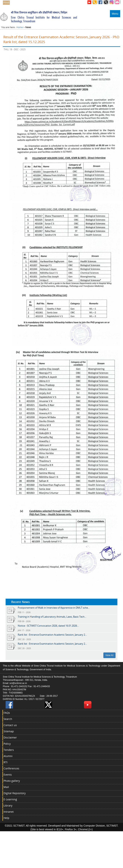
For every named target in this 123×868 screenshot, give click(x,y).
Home (20, 27)
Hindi (6, 3)
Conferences (11, 768)
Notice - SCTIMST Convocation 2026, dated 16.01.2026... (48, 626)
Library (8, 805)
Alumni (8, 756)
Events (8, 775)
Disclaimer (10, 737)
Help (6, 818)
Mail (6, 787)
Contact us (10, 725)
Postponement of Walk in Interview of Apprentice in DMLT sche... (54, 608)
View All (109, 655)
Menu (115, 14)
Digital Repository (15, 793)
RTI (6, 762)
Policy (7, 744)
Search (8, 719)
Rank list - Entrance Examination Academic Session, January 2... (52, 635)
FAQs (7, 713)
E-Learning (10, 799)
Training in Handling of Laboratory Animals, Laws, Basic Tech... (52, 617)
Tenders (9, 750)
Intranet (9, 812)
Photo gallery (12, 781)
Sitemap (9, 731)
